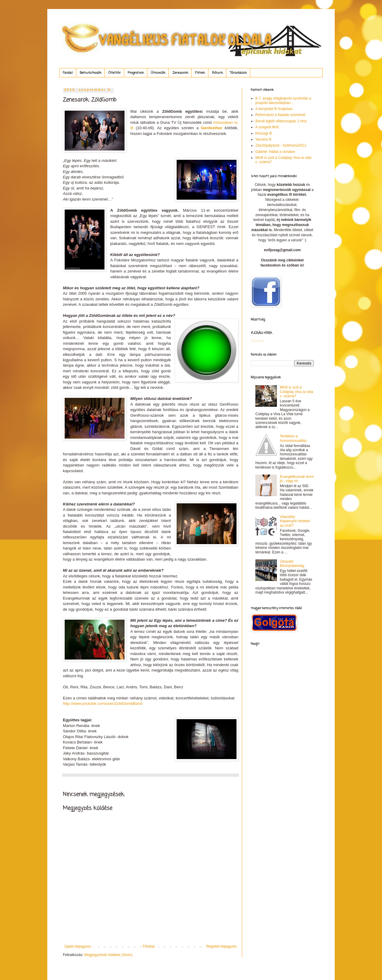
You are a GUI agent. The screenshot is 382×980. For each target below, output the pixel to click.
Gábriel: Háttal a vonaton (275, 152)
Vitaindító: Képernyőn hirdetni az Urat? (295, 521)
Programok (136, 73)
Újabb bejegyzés (78, 946)
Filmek (200, 73)
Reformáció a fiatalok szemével (280, 115)
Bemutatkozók (91, 73)
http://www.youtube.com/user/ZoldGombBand (103, 703)
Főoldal (68, 73)
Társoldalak (238, 73)
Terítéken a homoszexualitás (293, 438)
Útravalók (158, 73)
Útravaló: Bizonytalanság (292, 564)
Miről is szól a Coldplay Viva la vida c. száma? (297, 392)
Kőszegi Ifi (264, 133)
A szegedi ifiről (267, 127)
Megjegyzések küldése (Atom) (108, 955)
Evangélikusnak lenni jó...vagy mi (297, 479)
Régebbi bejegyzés (222, 946)
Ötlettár (115, 73)
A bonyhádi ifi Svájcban (274, 109)
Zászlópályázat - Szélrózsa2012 (281, 145)
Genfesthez (212, 128)
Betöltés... (259, 341)
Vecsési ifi (263, 139)
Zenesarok (180, 73)
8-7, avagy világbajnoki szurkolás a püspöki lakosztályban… (283, 100)
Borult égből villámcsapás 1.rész (281, 121)
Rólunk (217, 73)
